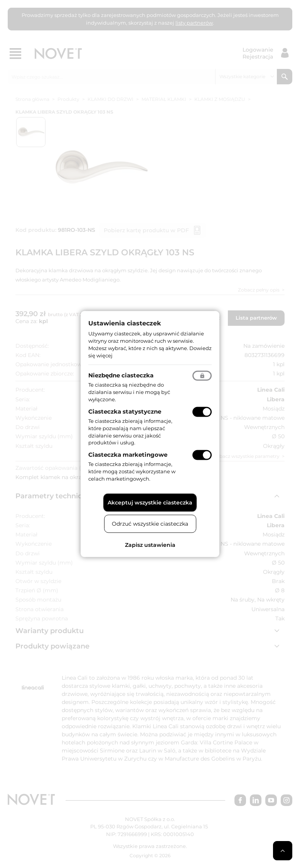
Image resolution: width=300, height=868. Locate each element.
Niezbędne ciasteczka (121, 375)
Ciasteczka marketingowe (128, 455)
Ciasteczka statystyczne (125, 411)
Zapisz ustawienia (150, 545)
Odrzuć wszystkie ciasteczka (150, 523)
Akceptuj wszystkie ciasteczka (150, 502)
